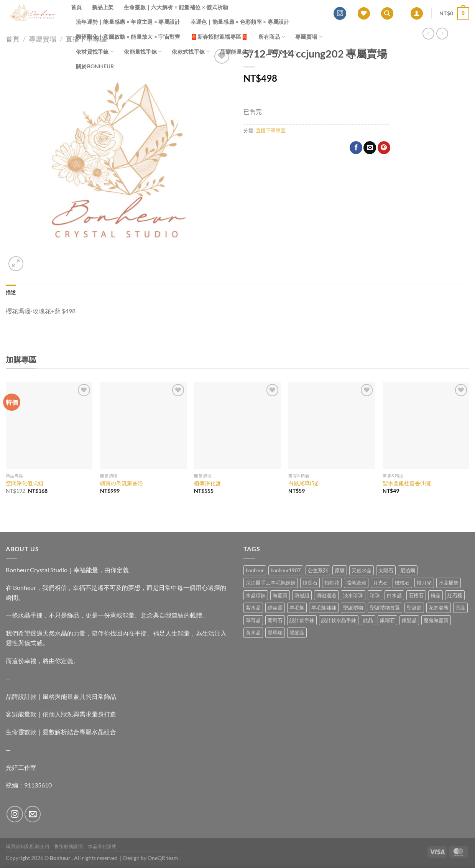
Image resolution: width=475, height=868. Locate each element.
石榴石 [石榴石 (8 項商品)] (416, 595)
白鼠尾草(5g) (303, 483)
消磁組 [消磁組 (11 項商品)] (302, 595)
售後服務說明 (69, 846)
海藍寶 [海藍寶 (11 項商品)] (280, 595)
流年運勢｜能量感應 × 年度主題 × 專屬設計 (128, 22)
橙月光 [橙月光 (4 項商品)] (424, 583)
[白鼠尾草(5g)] (332, 425)
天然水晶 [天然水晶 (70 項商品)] (362, 570)
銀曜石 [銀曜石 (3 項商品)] (387, 620)
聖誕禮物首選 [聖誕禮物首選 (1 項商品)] (385, 608)
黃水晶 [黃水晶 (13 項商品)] (253, 632)
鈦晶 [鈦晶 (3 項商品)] (368, 620)
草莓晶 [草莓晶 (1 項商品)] (253, 620)
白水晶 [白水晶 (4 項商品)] (394, 595)
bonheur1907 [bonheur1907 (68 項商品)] (286, 570)
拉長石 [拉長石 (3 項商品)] (310, 583)
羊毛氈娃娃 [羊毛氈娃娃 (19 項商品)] (324, 608)
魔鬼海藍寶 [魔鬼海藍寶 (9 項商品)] (436, 620)
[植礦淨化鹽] (237, 425)
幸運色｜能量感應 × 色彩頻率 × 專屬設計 (240, 22)
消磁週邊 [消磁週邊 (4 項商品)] (326, 595)
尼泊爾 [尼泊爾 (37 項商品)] (408, 570)
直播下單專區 (271, 130)
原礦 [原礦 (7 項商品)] (340, 570)
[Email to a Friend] (370, 148)
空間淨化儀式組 (25, 483)
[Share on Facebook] (356, 148)
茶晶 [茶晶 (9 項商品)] (460, 608)
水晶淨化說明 (102, 846)
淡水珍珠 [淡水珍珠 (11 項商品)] (353, 595)
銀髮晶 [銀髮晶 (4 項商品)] (409, 620)
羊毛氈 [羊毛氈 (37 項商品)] (297, 608)
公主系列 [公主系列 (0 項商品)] (318, 570)
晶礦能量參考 (239, 52)
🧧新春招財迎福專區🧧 (219, 37)
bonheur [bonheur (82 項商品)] (255, 570)
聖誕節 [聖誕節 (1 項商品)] (414, 608)
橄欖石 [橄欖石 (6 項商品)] (402, 583)
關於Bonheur (95, 66)
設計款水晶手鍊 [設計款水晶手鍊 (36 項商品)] (339, 620)
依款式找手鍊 (191, 52)
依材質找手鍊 (95, 52)
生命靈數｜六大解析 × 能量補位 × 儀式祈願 (176, 7)
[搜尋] (387, 14)
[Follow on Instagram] (340, 13)
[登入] (417, 14)
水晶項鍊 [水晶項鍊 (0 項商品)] (256, 595)
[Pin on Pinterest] (384, 148)
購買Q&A (282, 52)
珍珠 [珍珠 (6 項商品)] (375, 595)
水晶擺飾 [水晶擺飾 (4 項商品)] (449, 583)
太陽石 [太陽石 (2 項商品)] (386, 570)
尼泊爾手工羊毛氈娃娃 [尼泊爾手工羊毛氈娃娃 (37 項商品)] (271, 583)
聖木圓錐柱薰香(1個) (407, 483)
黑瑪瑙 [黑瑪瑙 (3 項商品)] (275, 632)
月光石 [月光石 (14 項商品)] (380, 583)
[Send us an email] (33, 814)
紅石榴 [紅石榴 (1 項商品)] (455, 595)
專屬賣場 (309, 37)
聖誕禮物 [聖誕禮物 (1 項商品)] (353, 608)
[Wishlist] (364, 14)
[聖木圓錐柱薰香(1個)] (426, 425)
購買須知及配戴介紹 (28, 846)
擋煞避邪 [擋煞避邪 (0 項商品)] (356, 583)
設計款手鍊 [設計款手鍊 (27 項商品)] (302, 620)
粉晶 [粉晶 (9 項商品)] (436, 595)
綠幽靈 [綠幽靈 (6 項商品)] (275, 608)
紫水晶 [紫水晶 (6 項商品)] (253, 608)
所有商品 (272, 37)
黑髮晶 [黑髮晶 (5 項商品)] (297, 632)
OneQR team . (164, 858)
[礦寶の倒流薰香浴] (143, 425)
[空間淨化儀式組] (49, 425)
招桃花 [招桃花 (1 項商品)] (332, 583)
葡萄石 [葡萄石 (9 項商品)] (275, 620)
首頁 (76, 7)
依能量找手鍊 (143, 52)
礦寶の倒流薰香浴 (122, 483)
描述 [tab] (11, 292)
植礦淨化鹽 (207, 483)
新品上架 (103, 7)
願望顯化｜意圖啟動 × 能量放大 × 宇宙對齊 (128, 37)
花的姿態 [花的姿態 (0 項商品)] (439, 608)
